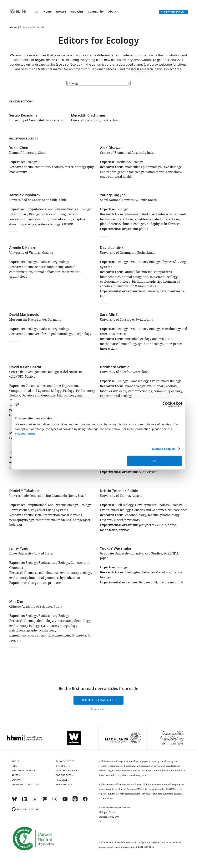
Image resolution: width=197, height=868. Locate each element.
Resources (62, 780)
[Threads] (75, 801)
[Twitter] (35, 801)
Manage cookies (163, 448)
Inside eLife (63, 766)
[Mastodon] (45, 801)
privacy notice (25, 434)
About (112, 12)
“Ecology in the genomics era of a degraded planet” (107, 65)
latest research (142, 69)
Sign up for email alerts (98, 700)
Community (96, 12)
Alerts (152, 12)
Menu (37, 12)
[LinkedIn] (25, 801)
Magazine (77, 12)
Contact (17, 780)
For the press (64, 775)
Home (48, 12)
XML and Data (64, 784)
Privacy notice (99, 709)
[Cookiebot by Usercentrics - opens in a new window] (165, 404)
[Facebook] (85, 801)
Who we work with (23, 771)
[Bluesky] (14, 801)
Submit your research (173, 12)
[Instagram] (55, 801)
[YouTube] (65, 801)
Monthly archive (67, 771)
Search (143, 12)
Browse (61, 12)
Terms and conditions (25, 784)
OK (155, 461)
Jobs (14, 766)
